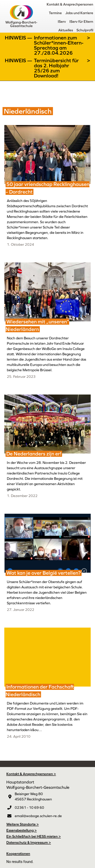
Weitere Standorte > (23, 824)
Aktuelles (66, 30)
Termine (55, 13)
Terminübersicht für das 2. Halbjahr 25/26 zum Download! (56, 68)
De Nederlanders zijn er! (34, 454)
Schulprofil (85, 30)
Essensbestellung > (22, 830)
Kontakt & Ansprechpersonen (70, 4)
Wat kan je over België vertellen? (44, 573)
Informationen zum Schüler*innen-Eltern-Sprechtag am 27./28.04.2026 (59, 45)
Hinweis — (19, 38)
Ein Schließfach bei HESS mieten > (34, 836)
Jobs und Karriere (79, 13)
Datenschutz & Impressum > (29, 842)
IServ (62, 22)
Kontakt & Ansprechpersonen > (31, 774)
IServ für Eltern (81, 22)
